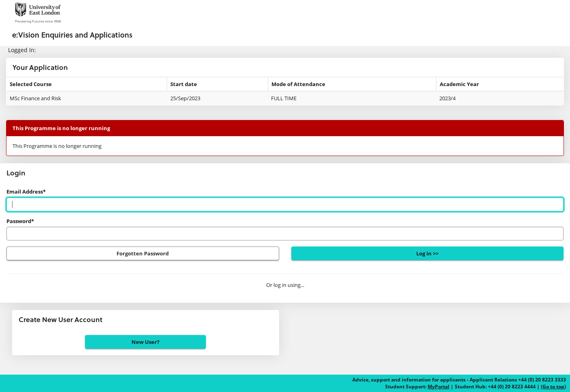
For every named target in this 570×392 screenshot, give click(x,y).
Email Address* (26, 192)
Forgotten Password (143, 253)
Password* (20, 221)
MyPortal (439, 387)
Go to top (553, 387)
